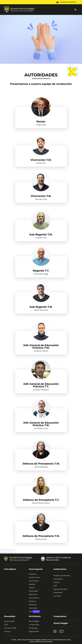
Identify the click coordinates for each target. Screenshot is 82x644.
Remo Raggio (34, 621)
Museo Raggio (61, 623)
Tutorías (57, 582)
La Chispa (57, 596)
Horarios (7, 631)
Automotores (34, 581)
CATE (6, 625)
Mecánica (32, 601)
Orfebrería (33, 605)
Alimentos (33, 574)
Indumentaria (34, 598)
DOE (55, 586)
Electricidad (33, 591)
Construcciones (35, 577)
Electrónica (33, 594)
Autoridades (58, 579)
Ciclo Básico (10, 569)
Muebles (32, 584)
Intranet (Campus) (68, 2)
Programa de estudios (62, 576)
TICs (35, 611)
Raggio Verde (34, 631)
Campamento (34, 625)
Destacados (58, 593)
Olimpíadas (33, 628)
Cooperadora (60, 616)
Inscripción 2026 (10, 628)
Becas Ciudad (9, 621)
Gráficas (32, 588)
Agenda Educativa (60, 589)
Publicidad (33, 608)
